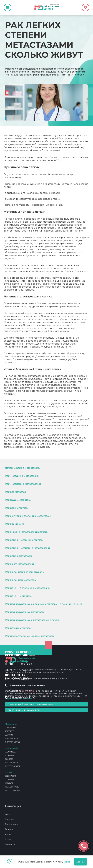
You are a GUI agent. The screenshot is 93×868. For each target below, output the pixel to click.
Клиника (10, 819)
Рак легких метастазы (18, 556)
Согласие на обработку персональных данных (31, 704)
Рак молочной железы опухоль (24, 572)
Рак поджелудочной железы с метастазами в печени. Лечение (44, 604)
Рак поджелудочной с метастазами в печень (33, 620)
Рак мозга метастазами (19, 564)
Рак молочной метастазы (21, 580)
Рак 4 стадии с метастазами (22, 476)
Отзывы (9, 829)
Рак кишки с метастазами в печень (27, 532)
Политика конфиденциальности (24, 710)
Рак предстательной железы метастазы (29, 636)
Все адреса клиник (22, 698)
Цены (8, 839)
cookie (67, 862)
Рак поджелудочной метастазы (24, 612)
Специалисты (12, 824)
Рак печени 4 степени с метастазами (28, 588)
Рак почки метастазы (18, 628)
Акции (9, 834)
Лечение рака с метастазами (23, 468)
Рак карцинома (15, 524)
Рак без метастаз (15, 492)
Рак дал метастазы (17, 508)
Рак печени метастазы (19, 596)
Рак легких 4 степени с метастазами (27, 548)
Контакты (10, 844)
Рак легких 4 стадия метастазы (24, 540)
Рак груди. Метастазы (18, 500)
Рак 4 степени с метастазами (23, 484)
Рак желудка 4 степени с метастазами (29, 516)
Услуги (9, 814)
